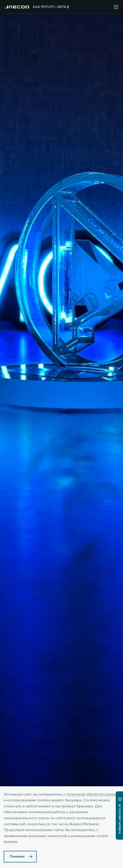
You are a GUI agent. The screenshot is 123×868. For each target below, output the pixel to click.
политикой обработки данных (93, 795)
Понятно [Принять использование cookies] (17, 857)
